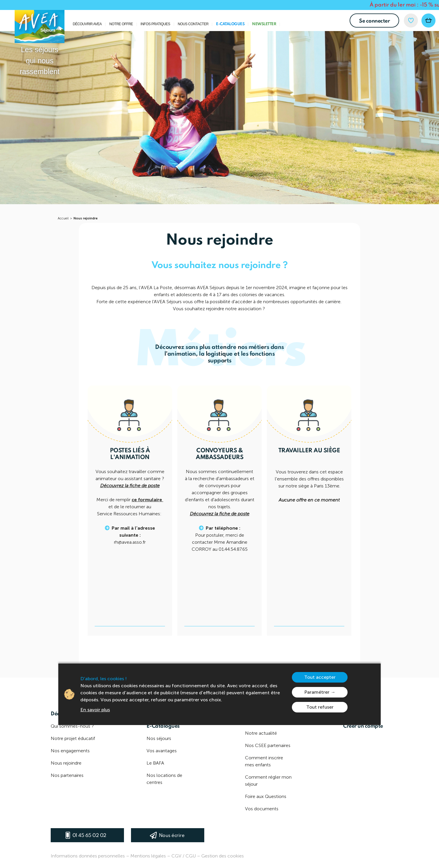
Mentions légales (148, 856)
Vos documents (262, 809)
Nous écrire (172, 836)
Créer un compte (363, 726)
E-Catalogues (230, 24)
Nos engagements (70, 751)
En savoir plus (95, 710)
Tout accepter (320, 677)
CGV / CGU (184, 856)
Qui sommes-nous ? (72, 726)
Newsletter (264, 24)
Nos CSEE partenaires (268, 745)
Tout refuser (320, 707)
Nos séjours (159, 738)
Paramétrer (317, 692)
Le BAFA (155, 763)
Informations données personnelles (88, 856)
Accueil (63, 218)
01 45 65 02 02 (89, 836)
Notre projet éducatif (73, 738)
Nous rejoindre (86, 218)
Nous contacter (193, 24)
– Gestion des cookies (220, 856)
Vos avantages (162, 751)
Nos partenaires (67, 775)
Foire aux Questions (266, 796)
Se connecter (374, 21)
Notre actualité (261, 733)
